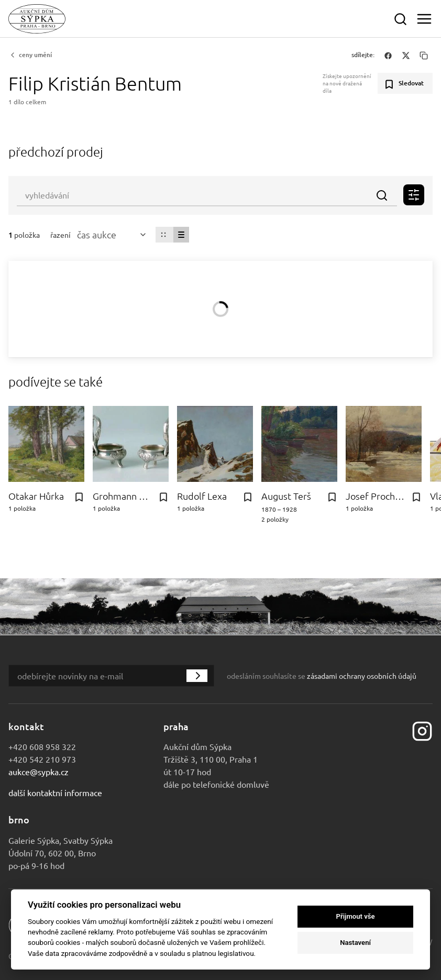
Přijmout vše (356, 916)
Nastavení (355, 943)
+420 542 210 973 (42, 759)
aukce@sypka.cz (38, 772)
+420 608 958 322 (42, 746)
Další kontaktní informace (55, 792)
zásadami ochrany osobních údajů (362, 676)
